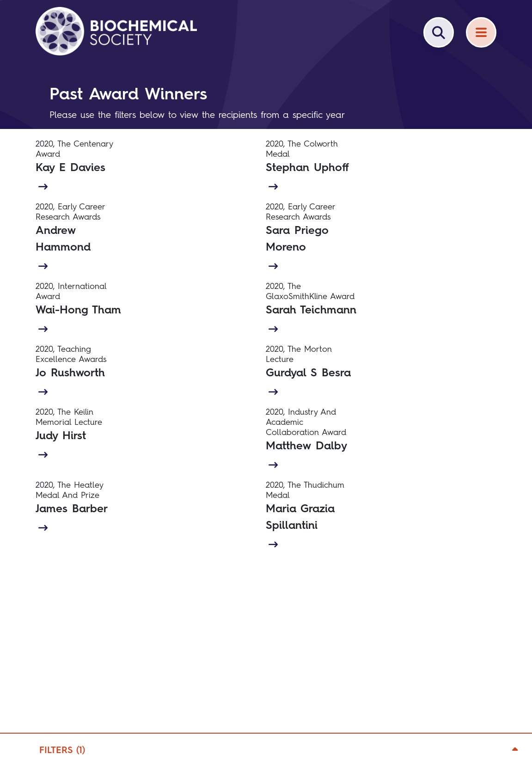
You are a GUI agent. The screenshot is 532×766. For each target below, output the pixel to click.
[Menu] (481, 32)
